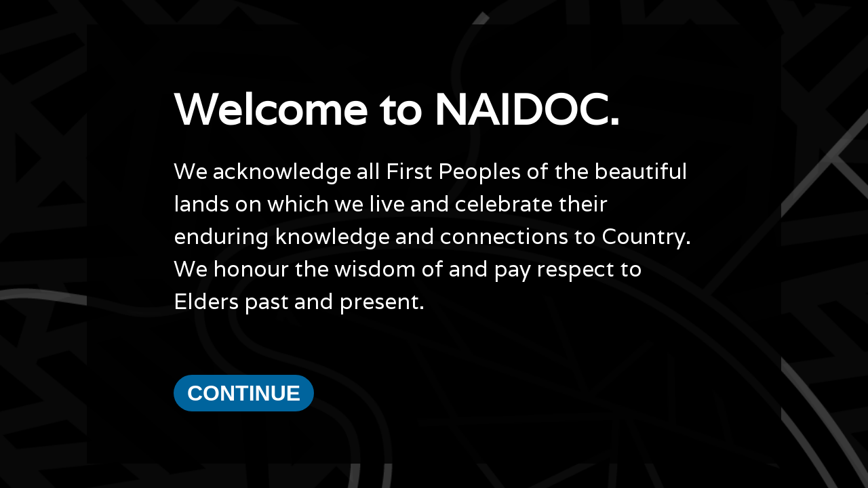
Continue (244, 393)
